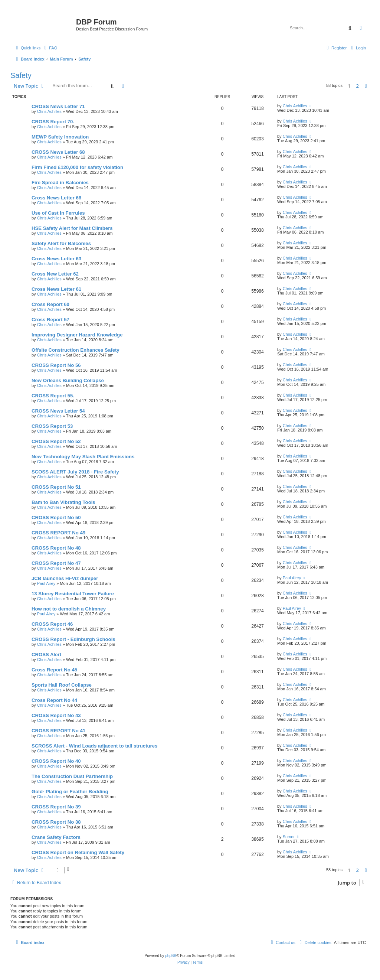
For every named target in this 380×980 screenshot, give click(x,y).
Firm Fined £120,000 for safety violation (77, 167)
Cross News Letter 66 (56, 198)
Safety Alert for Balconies (61, 243)
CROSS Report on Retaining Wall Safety (78, 852)
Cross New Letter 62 (55, 274)
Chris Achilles (49, 111)
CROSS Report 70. (53, 122)
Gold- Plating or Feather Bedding (70, 792)
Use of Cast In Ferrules (58, 213)
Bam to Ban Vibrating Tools (63, 502)
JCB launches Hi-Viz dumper (65, 578)
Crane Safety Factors (56, 837)
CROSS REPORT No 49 (58, 533)
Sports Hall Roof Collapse (62, 685)
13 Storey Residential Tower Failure (73, 594)
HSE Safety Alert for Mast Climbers (72, 228)
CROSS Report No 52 (56, 441)
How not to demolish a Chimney (69, 609)
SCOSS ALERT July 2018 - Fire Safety (75, 472)
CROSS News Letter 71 (58, 106)
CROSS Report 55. (53, 396)
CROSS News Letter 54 (58, 411)
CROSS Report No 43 (56, 715)
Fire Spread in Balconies (60, 183)
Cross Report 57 (50, 320)
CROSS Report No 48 (56, 548)
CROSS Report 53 (52, 426)
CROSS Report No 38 (56, 822)
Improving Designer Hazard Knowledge (77, 335)
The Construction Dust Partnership (72, 776)
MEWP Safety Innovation (60, 137)
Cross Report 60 (50, 304)
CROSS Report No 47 (56, 563)
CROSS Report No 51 (56, 487)
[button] (366, 86)
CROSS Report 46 (52, 624)
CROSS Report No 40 (56, 761)
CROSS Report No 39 (56, 807)
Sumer (289, 837)
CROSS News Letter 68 (58, 152)
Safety (21, 75)
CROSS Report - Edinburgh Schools (73, 639)
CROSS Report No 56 (56, 365)
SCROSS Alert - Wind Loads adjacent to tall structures (94, 746)
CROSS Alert (46, 655)
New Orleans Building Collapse (68, 380)
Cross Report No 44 (54, 700)
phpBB (171, 956)
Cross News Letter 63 (56, 259)
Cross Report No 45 (54, 670)
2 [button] (358, 86)
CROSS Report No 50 (56, 517)
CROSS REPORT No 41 (58, 731)
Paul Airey (46, 583)
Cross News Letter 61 (56, 289)
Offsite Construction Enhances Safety (76, 350)
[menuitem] (50, 48)
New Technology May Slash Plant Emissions (83, 457)
